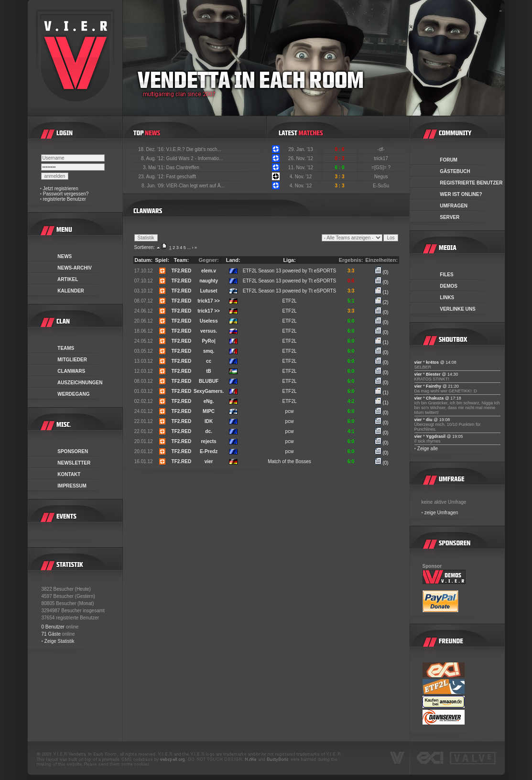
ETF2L (290, 301)
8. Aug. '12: (154, 158)
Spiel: (162, 260)
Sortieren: (145, 247)
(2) (382, 302)
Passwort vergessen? (66, 194)
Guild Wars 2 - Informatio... (195, 158)
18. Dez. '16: (152, 149)
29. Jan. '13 (300, 149)
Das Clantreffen (183, 168)
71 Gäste (51, 634)
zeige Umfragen (441, 513)
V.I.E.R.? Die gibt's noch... (194, 149)
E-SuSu (382, 186)
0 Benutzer (53, 627)
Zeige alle (428, 449)
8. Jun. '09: (154, 186)
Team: (182, 260)
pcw (290, 411)
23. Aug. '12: (152, 177)
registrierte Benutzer (65, 199)
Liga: (289, 260)
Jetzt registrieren (61, 189)
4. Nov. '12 (301, 177)
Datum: (143, 260)
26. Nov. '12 (301, 158)
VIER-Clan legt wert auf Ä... (195, 186)
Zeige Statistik (60, 641)
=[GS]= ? (382, 168)
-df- (382, 149)
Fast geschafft (181, 177)
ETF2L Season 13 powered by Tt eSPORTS (289, 271)
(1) (382, 292)
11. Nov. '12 (301, 168)
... (189, 248)
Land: (233, 260)
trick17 (381, 158)
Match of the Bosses (289, 461)
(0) (382, 272)
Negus (382, 177)
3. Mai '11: (155, 168)
